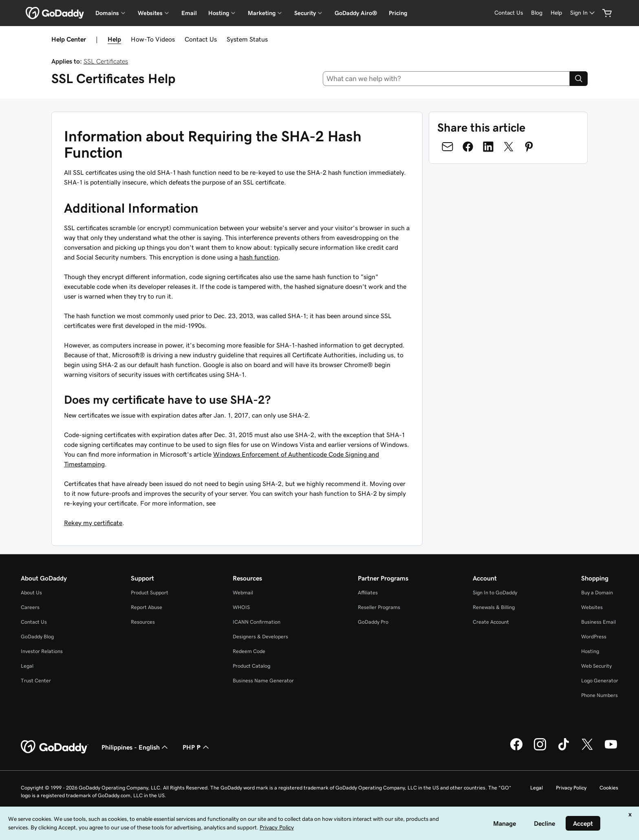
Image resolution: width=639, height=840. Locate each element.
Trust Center (36, 681)
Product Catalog (251, 666)
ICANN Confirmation (257, 622)
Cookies (609, 788)
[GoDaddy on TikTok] (564, 749)
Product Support (150, 593)
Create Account (491, 622)
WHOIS (241, 607)
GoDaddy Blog (37, 637)
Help (114, 39)
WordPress (594, 637)
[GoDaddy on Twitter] (587, 749)
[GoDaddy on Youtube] (611, 749)
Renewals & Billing (494, 607)
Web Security (596, 666)
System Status (247, 39)
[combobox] (446, 79)
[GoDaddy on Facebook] (516, 749)
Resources (143, 622)
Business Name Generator (263, 681)
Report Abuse (147, 607)
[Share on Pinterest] (529, 147)
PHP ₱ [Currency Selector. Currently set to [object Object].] (197, 747)
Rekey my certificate (93, 523)
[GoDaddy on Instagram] (540, 749)
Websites (592, 607)
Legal (27, 666)
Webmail (243, 593)
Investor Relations (42, 651)
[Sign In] (583, 13)
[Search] (579, 79)
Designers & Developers (260, 637)
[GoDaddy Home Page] (55, 747)
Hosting (590, 651)
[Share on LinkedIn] (488, 147)
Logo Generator (600, 681)
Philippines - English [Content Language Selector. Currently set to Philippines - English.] (136, 747)
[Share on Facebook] (468, 147)
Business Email (598, 622)
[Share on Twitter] (509, 147)
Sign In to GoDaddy (495, 593)
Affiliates (368, 593)
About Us (31, 593)
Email (189, 13)
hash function (259, 257)
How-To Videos (153, 39)
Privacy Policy (571, 788)
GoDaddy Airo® (356, 13)
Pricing (398, 13)
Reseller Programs (379, 607)
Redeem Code (249, 651)
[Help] (556, 13)
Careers (30, 607)
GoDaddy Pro (373, 622)
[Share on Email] (447, 147)
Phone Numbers (599, 695)
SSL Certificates (106, 61)
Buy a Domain (597, 593)
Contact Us (201, 39)
